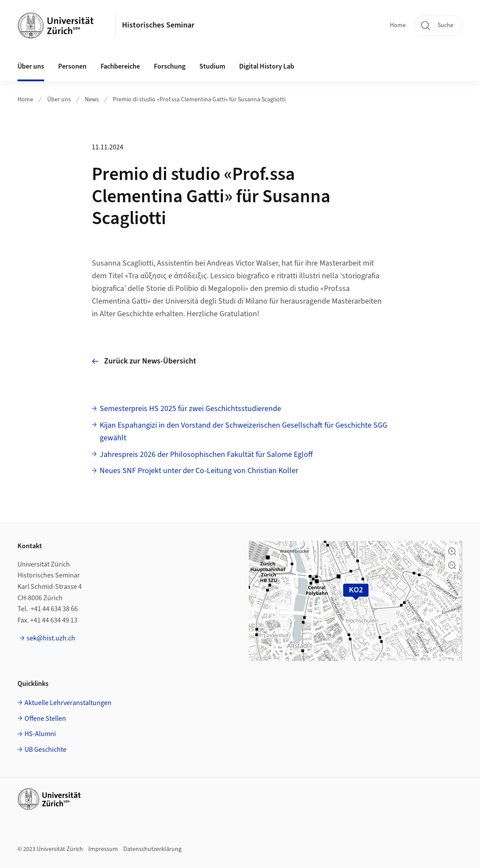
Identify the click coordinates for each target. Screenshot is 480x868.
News (92, 100)
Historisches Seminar (158, 25)
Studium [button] (212, 66)
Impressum (103, 849)
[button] (452, 551)
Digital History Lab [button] (267, 66)
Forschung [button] (170, 66)
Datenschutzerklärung (152, 849)
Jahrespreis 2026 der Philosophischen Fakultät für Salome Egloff (206, 455)
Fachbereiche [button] (120, 66)
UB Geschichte (45, 750)
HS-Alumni (40, 734)
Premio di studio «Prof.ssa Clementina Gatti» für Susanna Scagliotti (199, 100)
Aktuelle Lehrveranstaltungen (68, 703)
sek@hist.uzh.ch (51, 638)
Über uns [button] (31, 66)
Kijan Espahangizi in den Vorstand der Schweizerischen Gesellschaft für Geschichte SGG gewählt (243, 432)
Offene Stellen (45, 719)
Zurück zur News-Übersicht (144, 361)
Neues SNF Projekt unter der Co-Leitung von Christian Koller (199, 471)
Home (398, 25)
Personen (72, 66)
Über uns (59, 100)
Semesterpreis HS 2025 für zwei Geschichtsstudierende (190, 409)
